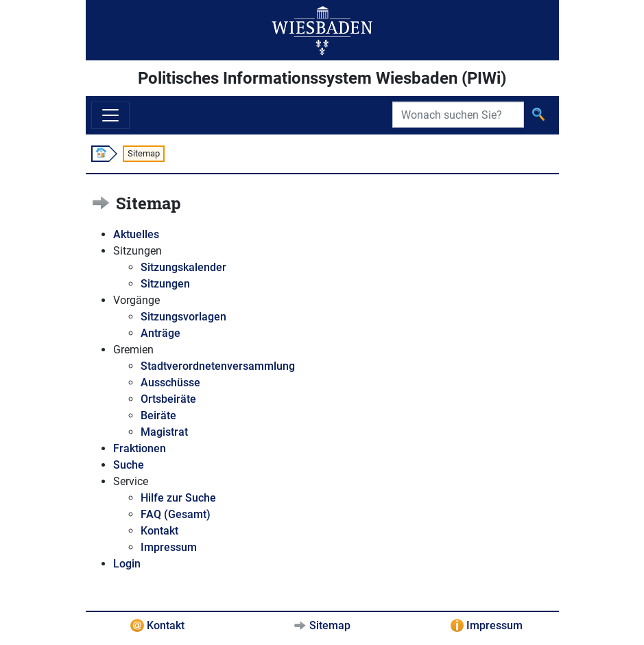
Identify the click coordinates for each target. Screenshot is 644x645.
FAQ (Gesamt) (176, 514)
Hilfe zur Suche (178, 498)
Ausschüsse (170, 383)
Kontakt (159, 531)
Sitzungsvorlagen (183, 317)
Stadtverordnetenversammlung (218, 366)
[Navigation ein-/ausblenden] (110, 115)
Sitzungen (165, 284)
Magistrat (164, 432)
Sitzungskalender (183, 267)
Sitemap (330, 625)
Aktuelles (136, 234)
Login (127, 564)
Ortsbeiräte (168, 399)
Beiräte (158, 415)
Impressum (169, 547)
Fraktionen (140, 448)
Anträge (160, 333)
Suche (129, 465)
